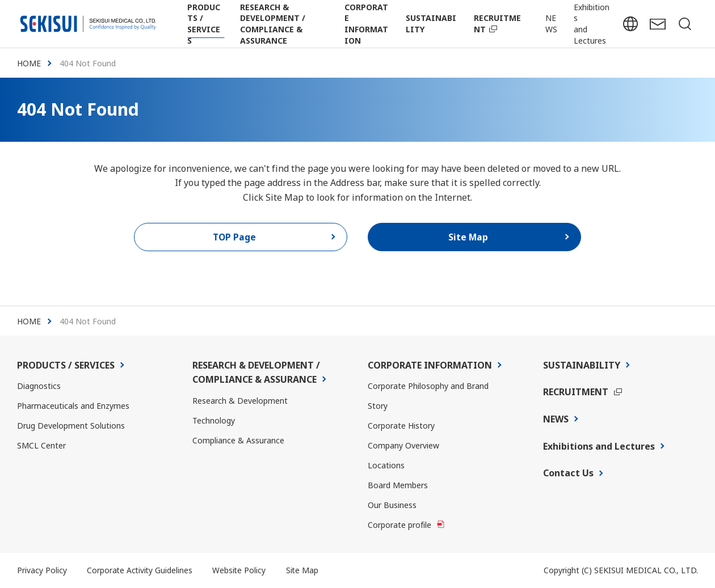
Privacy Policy (42, 571)
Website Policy (241, 571)
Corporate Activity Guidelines (140, 571)
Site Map (305, 571)
